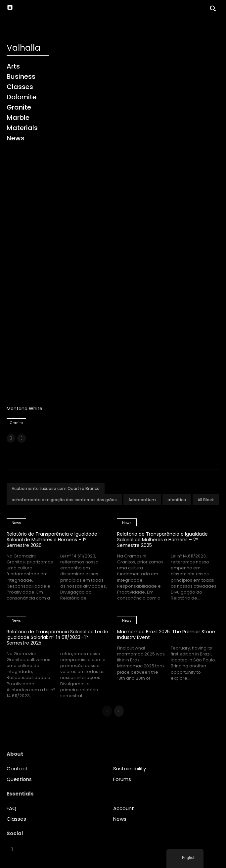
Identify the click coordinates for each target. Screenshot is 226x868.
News (16, 523)
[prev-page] (11, 438)
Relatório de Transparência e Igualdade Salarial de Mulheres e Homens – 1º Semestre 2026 (52, 540)
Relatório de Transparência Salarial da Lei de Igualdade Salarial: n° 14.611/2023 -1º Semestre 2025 (57, 637)
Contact (17, 769)
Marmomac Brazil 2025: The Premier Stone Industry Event (166, 634)
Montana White (24, 409)
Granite (16, 423)
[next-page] (119, 711)
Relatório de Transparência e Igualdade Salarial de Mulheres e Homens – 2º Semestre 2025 (162, 540)
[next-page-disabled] (21, 438)
